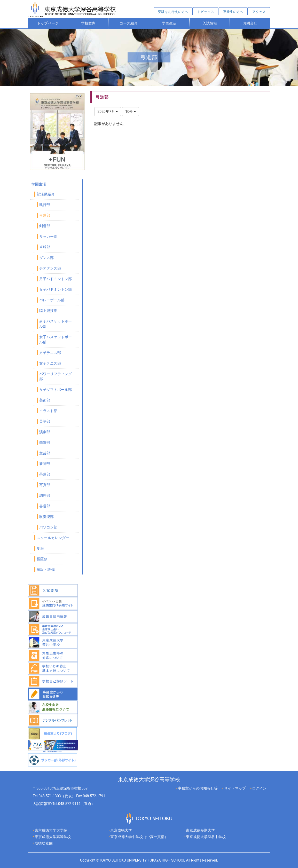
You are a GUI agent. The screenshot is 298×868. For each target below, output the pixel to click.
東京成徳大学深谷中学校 (206, 837)
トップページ (48, 23)
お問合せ (250, 23)
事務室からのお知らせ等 (198, 788)
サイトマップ (235, 788)
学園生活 (169, 23)
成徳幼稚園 (44, 843)
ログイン (259, 788)
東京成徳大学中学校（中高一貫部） (139, 837)
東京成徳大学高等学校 (53, 837)
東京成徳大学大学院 (51, 830)
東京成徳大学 (121, 830)
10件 (131, 112)
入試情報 (210, 23)
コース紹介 (129, 23)
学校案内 (88, 23)
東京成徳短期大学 (200, 830)
